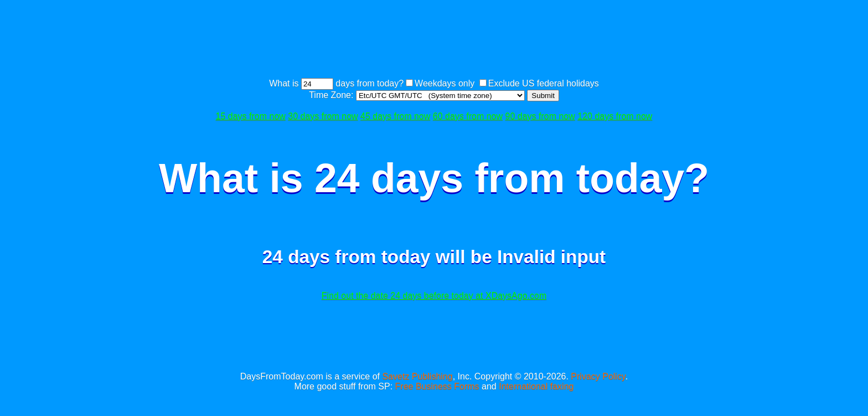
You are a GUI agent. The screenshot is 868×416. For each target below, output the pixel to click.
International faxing (536, 386)
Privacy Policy (598, 376)
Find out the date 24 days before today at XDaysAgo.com (434, 296)
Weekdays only (445, 83)
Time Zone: (332, 95)
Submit (543, 96)
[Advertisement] (434, 40)
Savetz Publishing (417, 376)
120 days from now (615, 116)
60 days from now (468, 116)
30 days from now (323, 116)
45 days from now (395, 116)
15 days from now (251, 116)
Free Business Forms (437, 386)
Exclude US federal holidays (544, 83)
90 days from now (540, 116)
